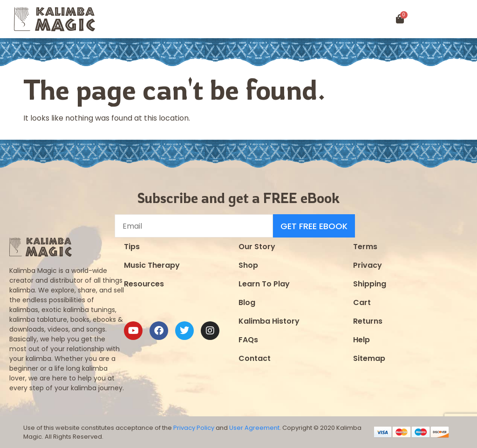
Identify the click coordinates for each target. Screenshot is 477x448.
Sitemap (369, 358)
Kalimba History (269, 321)
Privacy (368, 265)
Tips (132, 247)
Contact (255, 358)
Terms (365, 247)
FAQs (248, 340)
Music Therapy (152, 265)
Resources (144, 284)
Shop (248, 265)
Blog (247, 302)
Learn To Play (264, 284)
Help (361, 340)
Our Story (257, 247)
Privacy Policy (194, 428)
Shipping (370, 284)
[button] (448, 19)
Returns (368, 321)
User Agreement (254, 428)
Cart (362, 302)
